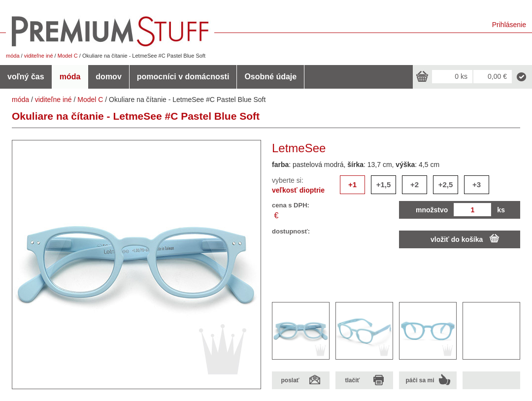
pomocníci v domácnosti (183, 77)
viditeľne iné (39, 56)
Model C (68, 56)
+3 (477, 184)
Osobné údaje (270, 77)
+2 (415, 184)
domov (108, 77)
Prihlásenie (509, 25)
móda (13, 56)
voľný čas (26, 77)
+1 (352, 184)
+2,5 (446, 184)
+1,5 (384, 184)
